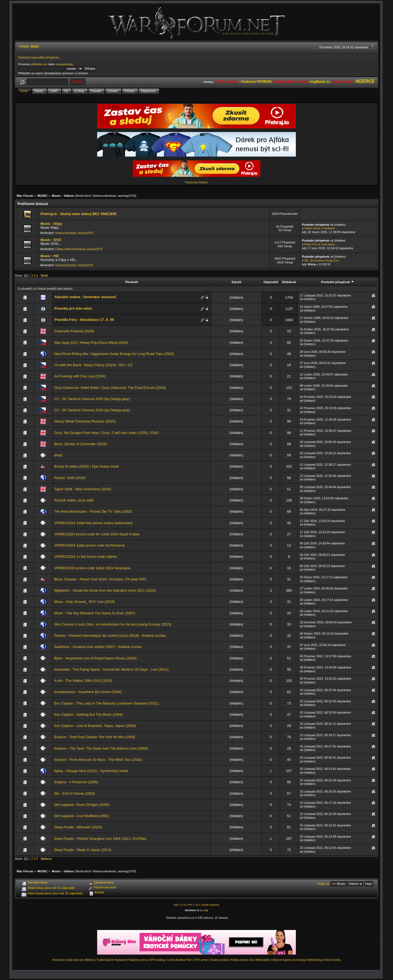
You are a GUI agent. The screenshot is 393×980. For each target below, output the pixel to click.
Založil (236, 282)
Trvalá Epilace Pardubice (111, 960)
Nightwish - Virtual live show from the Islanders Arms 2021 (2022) (105, 590)
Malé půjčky (263, 960)
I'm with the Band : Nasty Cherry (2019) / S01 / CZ (93, 365)
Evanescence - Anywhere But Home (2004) (88, 692)
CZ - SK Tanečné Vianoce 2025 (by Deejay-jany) (92, 399)
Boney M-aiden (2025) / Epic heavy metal (86, 466)
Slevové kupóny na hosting (289, 960)
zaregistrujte (64, 64)
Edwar (59, 249)
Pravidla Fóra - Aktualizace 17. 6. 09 (84, 320)
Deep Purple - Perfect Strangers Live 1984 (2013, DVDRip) (100, 839)
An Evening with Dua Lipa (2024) (80, 376)
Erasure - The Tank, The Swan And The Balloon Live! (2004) (101, 748)
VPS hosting (157, 960)
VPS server (201, 960)
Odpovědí (271, 282)
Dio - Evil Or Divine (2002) (75, 793)
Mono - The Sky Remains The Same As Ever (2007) (95, 613)
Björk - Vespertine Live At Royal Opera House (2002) (95, 658)
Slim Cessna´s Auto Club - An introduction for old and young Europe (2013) (113, 624)
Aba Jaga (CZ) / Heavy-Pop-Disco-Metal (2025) (91, 343)
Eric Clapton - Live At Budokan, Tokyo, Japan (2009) (95, 726)
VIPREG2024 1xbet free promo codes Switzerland (93, 523)
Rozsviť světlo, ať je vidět (74, 500)
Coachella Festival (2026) (74, 331)
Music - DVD (51, 240)
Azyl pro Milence (84, 960)
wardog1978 (126, 196)
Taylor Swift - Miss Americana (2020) (83, 489)
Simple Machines (211, 905)
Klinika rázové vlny (242, 960)
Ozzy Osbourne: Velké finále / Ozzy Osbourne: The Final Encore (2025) (110, 388)
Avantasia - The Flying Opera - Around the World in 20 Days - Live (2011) (111, 669)
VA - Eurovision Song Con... (323, 260)
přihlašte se (39, 64)
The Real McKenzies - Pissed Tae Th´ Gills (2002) (93, 511)
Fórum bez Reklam (196, 182)
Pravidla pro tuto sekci (73, 308)
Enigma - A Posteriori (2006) (76, 782)
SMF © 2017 (194, 905)
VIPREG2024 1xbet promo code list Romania (89, 545)
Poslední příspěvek (337, 282)
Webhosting (315, 960)
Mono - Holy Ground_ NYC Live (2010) (84, 602)
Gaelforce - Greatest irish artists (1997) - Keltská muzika (98, 647)
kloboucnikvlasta (104, 196)
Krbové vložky (332, 960)
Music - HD (50, 256)
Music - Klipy (51, 224)
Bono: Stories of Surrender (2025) (81, 444)
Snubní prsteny (220, 960)
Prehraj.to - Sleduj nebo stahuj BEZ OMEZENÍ (78, 214)
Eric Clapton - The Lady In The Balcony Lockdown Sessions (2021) (106, 703)
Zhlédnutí (289, 282)
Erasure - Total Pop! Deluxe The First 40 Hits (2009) (95, 737)
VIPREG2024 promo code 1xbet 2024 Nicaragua (92, 568)
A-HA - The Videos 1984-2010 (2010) (83, 681)
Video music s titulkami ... (321, 228)
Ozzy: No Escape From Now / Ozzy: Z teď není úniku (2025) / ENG (106, 433)
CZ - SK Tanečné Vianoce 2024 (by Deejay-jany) (92, 410)
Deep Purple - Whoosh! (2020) (78, 827)
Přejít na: (324, 884)
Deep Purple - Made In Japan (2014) (83, 850)
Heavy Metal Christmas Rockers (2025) (85, 421)
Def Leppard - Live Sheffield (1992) (81, 816)
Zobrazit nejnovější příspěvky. (39, 57)
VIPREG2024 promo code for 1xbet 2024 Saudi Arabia (97, 534)
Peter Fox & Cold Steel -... (322, 244)
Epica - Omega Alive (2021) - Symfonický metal (91, 771)
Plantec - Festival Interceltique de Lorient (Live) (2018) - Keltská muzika (110, 636)
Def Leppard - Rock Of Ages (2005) (82, 805)
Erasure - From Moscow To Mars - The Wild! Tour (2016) (98, 760)
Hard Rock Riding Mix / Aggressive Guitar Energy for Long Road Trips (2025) (114, 354)
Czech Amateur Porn (180, 960)
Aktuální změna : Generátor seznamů (85, 297)
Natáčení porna (138, 960)
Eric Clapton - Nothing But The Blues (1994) (88, 715)
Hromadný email (62, 960)
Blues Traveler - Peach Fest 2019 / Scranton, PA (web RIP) (100, 579)
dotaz (58, 455)
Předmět (132, 282)
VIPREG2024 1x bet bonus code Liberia (85, 557)
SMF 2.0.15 (180, 905)
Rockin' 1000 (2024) (70, 478)
